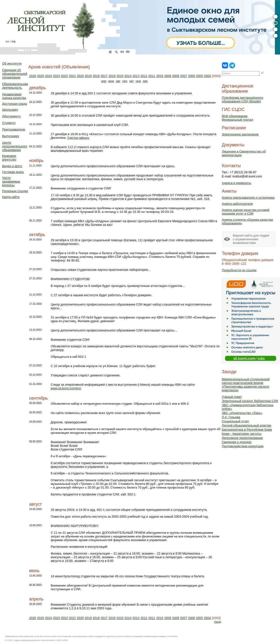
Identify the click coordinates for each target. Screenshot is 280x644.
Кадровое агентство (9, 158)
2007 (184, 76)
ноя (138, 81)
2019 (88, 76)
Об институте (12, 63)
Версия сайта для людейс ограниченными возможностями (251, 239)
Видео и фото (12, 166)
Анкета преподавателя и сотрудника (248, 198)
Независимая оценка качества (14, 96)
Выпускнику (11, 136)
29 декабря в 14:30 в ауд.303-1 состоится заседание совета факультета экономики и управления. (122, 93)
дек (145, 81)
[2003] (216, 76)
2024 (48, 76)
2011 (152, 76)
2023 (56, 76)
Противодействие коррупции (243, 446)
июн (111, 81)
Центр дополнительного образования (15, 146)
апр (104, 81)
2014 (128, 76)
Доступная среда (15, 104)
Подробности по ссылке (239, 270)
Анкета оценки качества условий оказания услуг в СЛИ (245, 212)
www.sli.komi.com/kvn (66, 388)
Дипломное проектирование (242, 438)
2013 (136, 76)
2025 (40, 76)
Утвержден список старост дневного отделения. (86, 375)
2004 (207, 76)
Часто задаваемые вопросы (11, 181)
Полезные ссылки (15, 191)
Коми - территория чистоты (242, 434)
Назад (218, 622)
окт (132, 81)
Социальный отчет (235, 421)
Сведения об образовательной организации (15, 74)
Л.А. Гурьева (231, 417)
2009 (168, 76)
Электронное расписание (240, 134)
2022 (64, 76)
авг (118, 81)
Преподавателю (14, 129)
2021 (72, 76)
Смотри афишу (78, 138)
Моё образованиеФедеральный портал (237, 118)
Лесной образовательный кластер (246, 425)
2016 (112, 76)
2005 (199, 76)
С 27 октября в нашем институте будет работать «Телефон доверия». (101, 295)
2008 (175, 76)
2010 (160, 76)
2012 (144, 76)
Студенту (9, 123)
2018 (96, 76)
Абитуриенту (12, 116)
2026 (33, 76)
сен (125, 81)
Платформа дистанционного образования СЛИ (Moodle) (242, 99)
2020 (80, 76)
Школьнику (10, 110)
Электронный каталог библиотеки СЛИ (250, 401)
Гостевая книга (13, 172)
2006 (191, 76)
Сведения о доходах (237, 442)
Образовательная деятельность (15, 86)
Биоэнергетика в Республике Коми (247, 430)
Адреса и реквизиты (236, 183)
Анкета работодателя (237, 204)
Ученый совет (232, 397)
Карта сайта (11, 197)
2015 (120, 76)
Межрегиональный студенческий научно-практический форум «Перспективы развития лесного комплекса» (246, 385)
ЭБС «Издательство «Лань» (242, 413)
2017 (104, 76)
